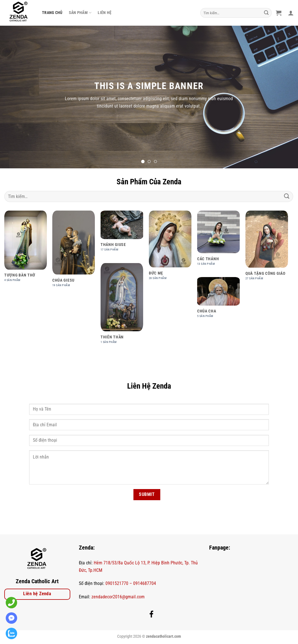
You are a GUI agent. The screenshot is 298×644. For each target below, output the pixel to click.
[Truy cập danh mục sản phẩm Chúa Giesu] (74, 252)
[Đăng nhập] (291, 13)
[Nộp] (267, 13)
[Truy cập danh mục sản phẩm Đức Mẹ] (170, 248)
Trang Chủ (52, 13)
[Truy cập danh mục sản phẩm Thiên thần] (122, 306)
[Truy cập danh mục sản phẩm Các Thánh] (218, 241)
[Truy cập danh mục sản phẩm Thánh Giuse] (122, 234)
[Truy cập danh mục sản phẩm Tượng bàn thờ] (26, 249)
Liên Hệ (105, 13)
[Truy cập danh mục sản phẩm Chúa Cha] (218, 300)
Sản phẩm (80, 13)
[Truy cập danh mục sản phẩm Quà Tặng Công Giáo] (267, 248)
